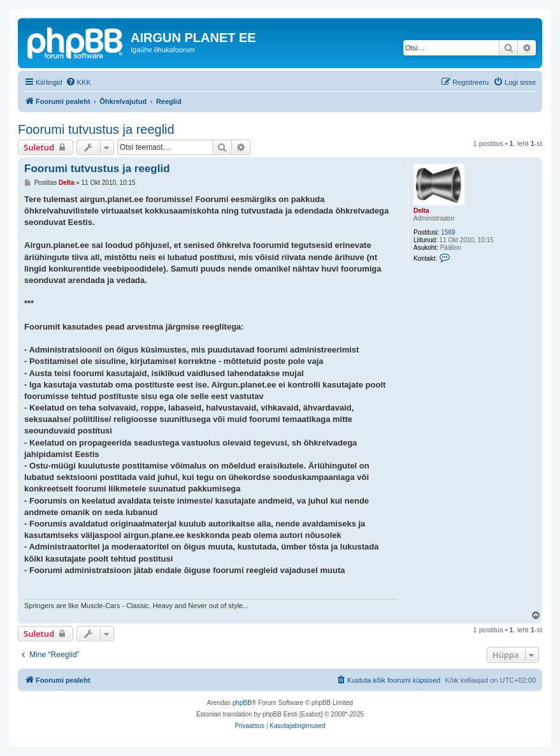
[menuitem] (78, 82)
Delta (421, 211)
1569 (448, 232)
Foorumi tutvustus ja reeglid (96, 129)
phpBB (242, 703)
